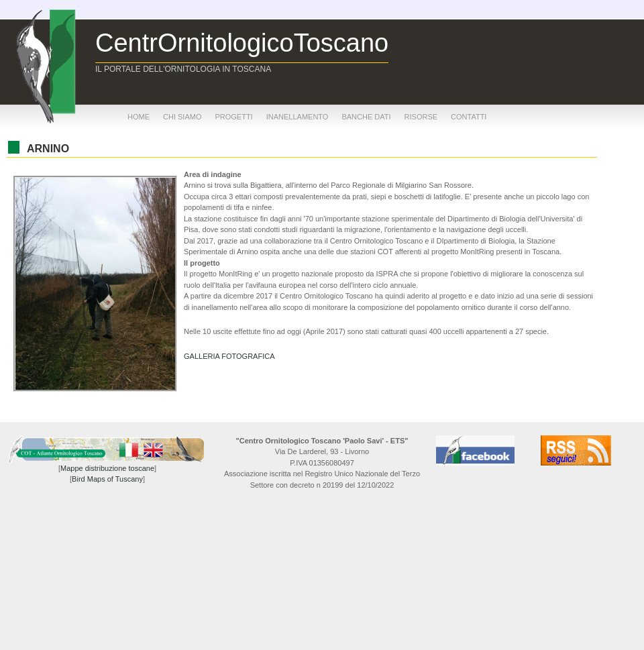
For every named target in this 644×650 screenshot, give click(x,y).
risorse (421, 117)
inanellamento (298, 117)
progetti (233, 117)
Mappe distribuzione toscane (107, 468)
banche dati (366, 117)
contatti (469, 117)
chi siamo (182, 117)
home (139, 117)
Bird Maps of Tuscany (107, 479)
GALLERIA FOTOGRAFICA (229, 356)
